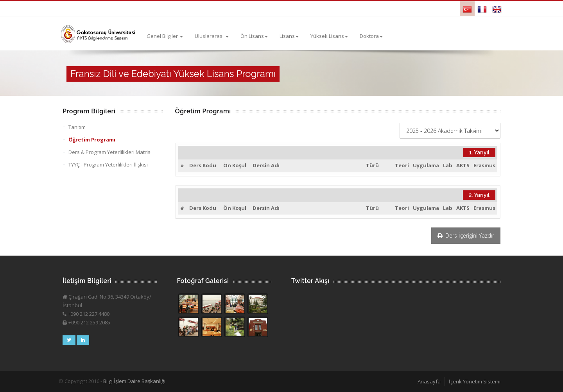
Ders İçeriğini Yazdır (466, 235)
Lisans (289, 36)
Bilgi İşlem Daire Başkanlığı (134, 381)
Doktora (371, 36)
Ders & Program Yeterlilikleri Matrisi (110, 152)
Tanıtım (77, 127)
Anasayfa (429, 381)
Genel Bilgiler (165, 36)
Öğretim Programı (92, 140)
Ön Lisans (254, 36)
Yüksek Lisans (329, 36)
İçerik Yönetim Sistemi (475, 381)
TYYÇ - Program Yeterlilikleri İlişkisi (108, 165)
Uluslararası (212, 36)
